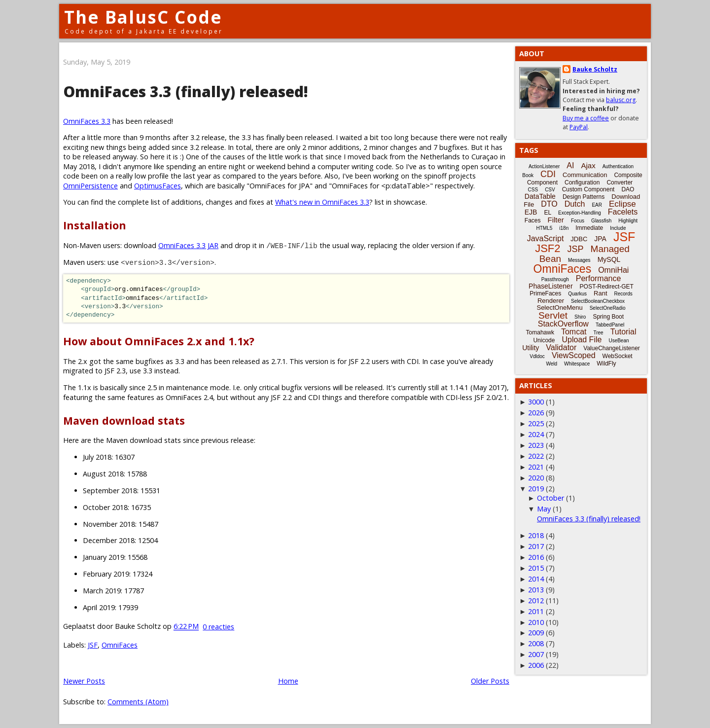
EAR (597, 205)
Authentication (618, 166)
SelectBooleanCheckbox (598, 301)
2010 (536, 622)
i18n (564, 228)
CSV (550, 190)
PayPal (579, 127)
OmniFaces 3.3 (87, 121)
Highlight (628, 221)
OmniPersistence (90, 186)
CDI (548, 174)
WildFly (606, 364)
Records (623, 294)
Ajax (588, 165)
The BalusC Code (143, 17)
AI (570, 165)
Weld (551, 364)
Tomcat (574, 332)
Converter (620, 182)
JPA (600, 239)
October (550, 498)
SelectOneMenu (559, 308)
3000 (536, 402)
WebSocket (618, 356)
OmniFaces (120, 645)
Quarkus (577, 294)
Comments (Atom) (138, 702)
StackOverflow (563, 324)
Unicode (544, 340)
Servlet (553, 315)
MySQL (609, 259)
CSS (533, 190)
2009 (536, 633)
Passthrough (555, 279)
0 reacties (218, 627)
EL (548, 213)
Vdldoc (537, 356)
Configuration (582, 182)
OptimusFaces (158, 186)
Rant (600, 293)
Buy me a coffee (586, 118)
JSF (93, 645)
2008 (536, 643)
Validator (561, 347)
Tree (598, 333)
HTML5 (545, 228)
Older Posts (490, 681)
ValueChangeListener (612, 348)
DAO (628, 189)
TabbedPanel (610, 325)
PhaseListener (551, 286)
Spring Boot (608, 317)
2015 (536, 568)
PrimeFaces (545, 293)
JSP (576, 249)
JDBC (579, 239)
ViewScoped (574, 355)
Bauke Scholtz (595, 69)
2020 (536, 478)
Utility (531, 348)
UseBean (619, 341)
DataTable (540, 196)
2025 (536, 423)
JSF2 (548, 248)
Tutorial (623, 332)
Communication (585, 175)
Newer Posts (84, 681)
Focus (578, 221)
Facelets (623, 212)
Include (618, 228)
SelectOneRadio (608, 308)
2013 (536, 590)
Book (528, 175)
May (544, 509)
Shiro (580, 317)
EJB (531, 212)
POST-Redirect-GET (607, 287)
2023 (536, 445)
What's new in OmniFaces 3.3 (322, 202)
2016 (536, 557)
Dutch (575, 204)
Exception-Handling (580, 213)
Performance (599, 278)
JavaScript (546, 238)
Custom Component (588, 189)
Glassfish (601, 221)
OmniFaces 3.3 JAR (188, 245)
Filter (556, 220)
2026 (536, 413)
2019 (536, 489)
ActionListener (544, 166)
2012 (536, 601)
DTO (549, 204)
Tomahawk (540, 332)
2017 (536, 546)
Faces (533, 220)
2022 (536, 456)
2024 (536, 434)
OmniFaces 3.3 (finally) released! (186, 91)
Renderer (551, 301)
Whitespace (577, 364)
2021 (536, 467)
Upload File (582, 340)
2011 (536, 611)
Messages (579, 260)
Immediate (589, 228)
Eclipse (622, 204)
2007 (536, 654)
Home (288, 681)
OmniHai (613, 270)
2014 (536, 579)
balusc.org (621, 100)
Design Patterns (584, 197)
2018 (536, 535)
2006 (536, 665)
